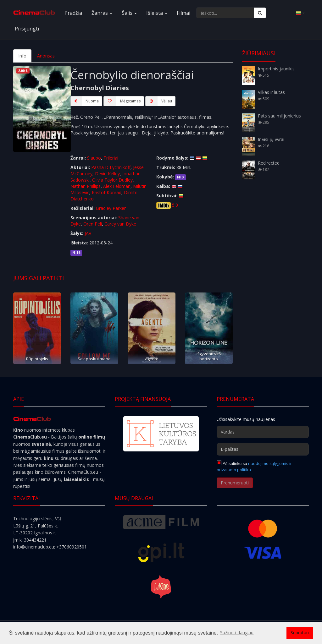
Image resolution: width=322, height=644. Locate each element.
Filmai (183, 13)
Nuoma (85, 101)
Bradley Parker (111, 208)
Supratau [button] (300, 633)
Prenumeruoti (235, 483)
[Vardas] (263, 432)
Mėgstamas (122, 101)
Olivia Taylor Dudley (112, 180)
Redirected (269, 163)
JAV (88, 233)
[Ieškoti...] (225, 13)
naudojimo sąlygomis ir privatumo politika (254, 467)
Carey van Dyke (120, 224)
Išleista (157, 13)
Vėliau (159, 101)
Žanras (102, 13)
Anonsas (46, 56)
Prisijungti (27, 29)
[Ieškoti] (260, 13)
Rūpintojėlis (37, 359)
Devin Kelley (107, 174)
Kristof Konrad (107, 192)
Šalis (129, 13)
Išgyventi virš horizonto (209, 356)
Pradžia (73, 13)
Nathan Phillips (86, 186)
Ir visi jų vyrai (271, 139)
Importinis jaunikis (276, 69)
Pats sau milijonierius (279, 116)
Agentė (152, 359)
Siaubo (94, 158)
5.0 (175, 205)
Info (22, 56)
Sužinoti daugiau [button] (237, 633)
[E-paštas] (263, 449)
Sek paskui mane (94, 359)
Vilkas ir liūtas (271, 92)
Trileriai (111, 158)
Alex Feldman (117, 186)
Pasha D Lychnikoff (111, 167)
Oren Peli (93, 224)
